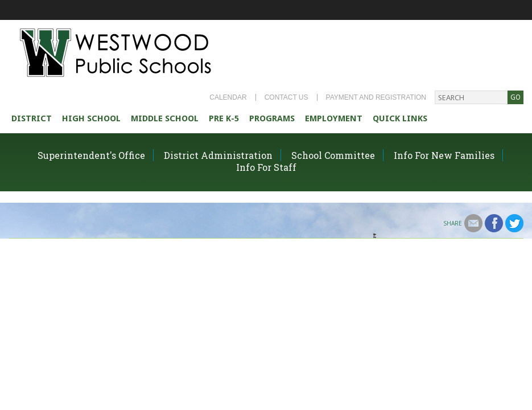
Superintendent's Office (91, 155)
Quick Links (400, 118)
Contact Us (286, 97)
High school (91, 118)
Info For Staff (266, 167)
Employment (334, 118)
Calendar (228, 97)
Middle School (165, 118)
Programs (272, 118)
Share (453, 223)
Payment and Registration (376, 97)
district (32, 118)
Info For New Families (444, 155)
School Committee (333, 155)
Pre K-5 (224, 118)
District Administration (218, 155)
